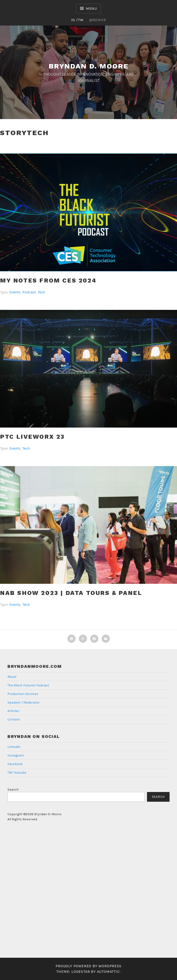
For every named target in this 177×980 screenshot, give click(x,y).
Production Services (23, 694)
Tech (41, 292)
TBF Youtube (17, 773)
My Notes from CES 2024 (48, 280)
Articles (13, 711)
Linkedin (14, 747)
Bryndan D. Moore (88, 66)
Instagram (16, 755)
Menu (91, 8)
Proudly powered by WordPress (88, 966)
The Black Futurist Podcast (28, 685)
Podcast (29, 292)
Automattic (108, 972)
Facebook (15, 764)
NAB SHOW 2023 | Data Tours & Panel (71, 593)
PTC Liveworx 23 (32, 437)
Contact (14, 719)
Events (15, 292)
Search (13, 790)
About (12, 677)
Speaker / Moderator (24, 703)
